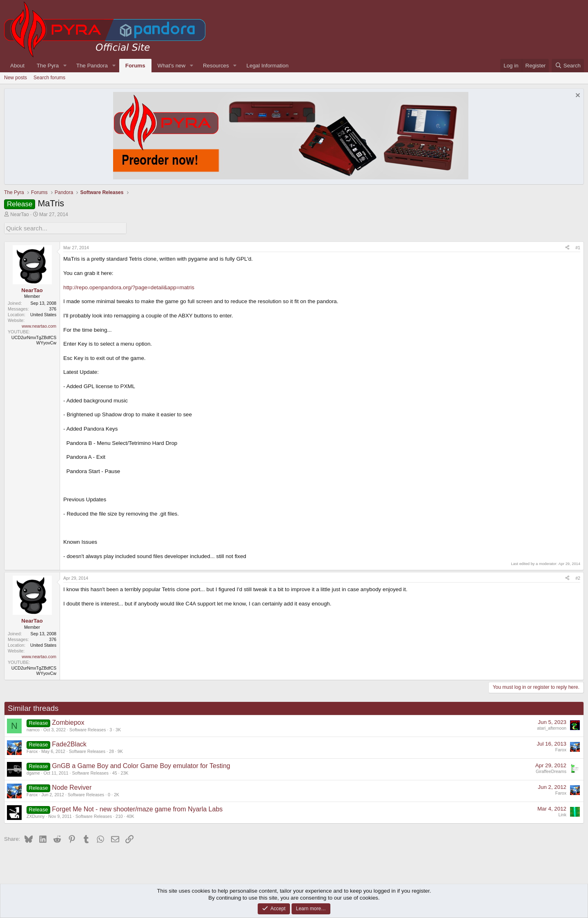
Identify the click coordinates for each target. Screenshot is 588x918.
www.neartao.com (39, 325)
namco (33, 729)
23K (125, 772)
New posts (16, 78)
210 (119, 815)
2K (117, 794)
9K (120, 750)
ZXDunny (36, 815)
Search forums (49, 78)
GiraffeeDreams (551, 771)
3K (118, 729)
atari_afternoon (552, 727)
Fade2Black (69, 743)
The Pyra (48, 66)
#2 (578, 577)
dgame (33, 772)
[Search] (568, 66)
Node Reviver (72, 787)
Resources (216, 66)
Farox (32, 750)
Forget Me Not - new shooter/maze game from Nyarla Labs (137, 808)
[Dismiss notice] (577, 96)
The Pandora (92, 66)
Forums (135, 66)
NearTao (19, 214)
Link (562, 814)
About (17, 66)
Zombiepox (68, 722)
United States (43, 314)
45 (115, 772)
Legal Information (268, 66)
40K (130, 815)
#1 (578, 246)
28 (111, 750)
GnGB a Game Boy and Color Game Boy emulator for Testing (141, 765)
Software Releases (88, 729)
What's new (171, 66)
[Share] (567, 247)
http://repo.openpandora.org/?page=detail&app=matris (129, 286)
